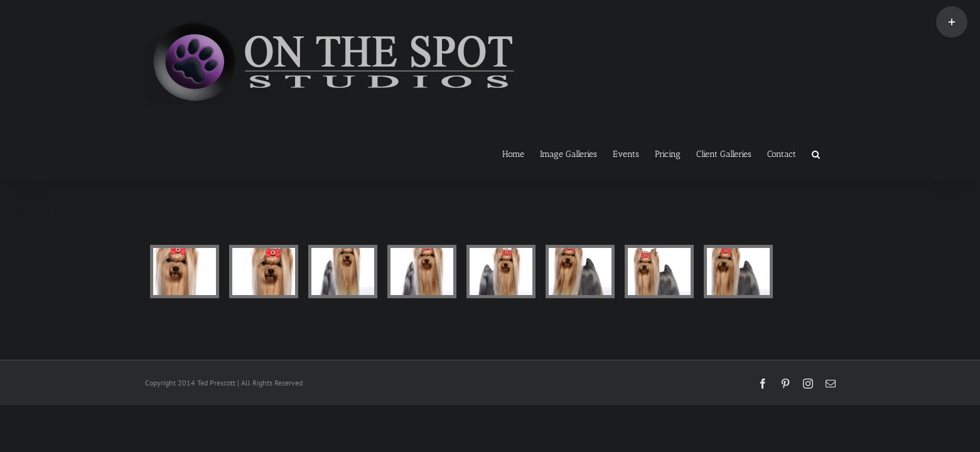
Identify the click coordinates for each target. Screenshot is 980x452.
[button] (832, 153)
